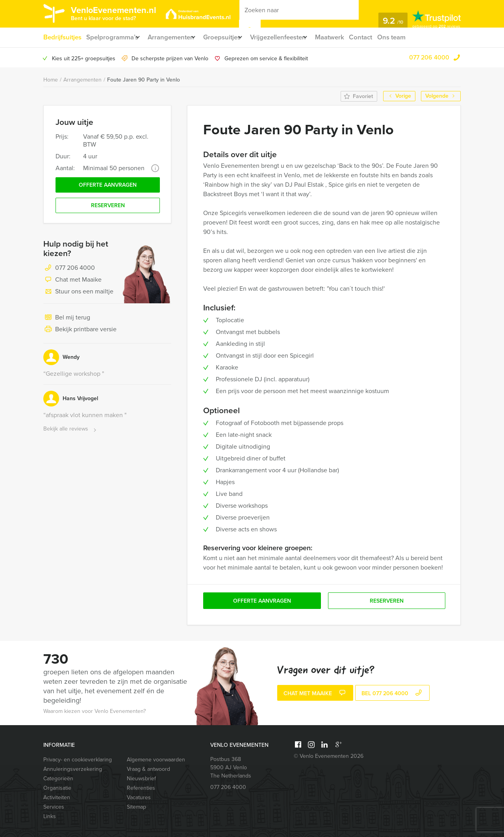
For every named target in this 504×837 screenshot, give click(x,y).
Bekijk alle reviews (71, 433)
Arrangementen (175, 37)
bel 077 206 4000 (393, 694)
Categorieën (58, 779)
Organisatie (57, 788)
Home (51, 80)
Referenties (141, 788)
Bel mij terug (67, 322)
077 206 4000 (429, 57)
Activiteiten (57, 797)
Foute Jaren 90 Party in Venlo (144, 80)
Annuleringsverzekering (73, 769)
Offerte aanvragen (108, 187)
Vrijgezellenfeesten (292, 37)
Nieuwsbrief (141, 779)
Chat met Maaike (72, 284)
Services (54, 807)
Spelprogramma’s (113, 37)
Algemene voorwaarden (156, 760)
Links (50, 816)
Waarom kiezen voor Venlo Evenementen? (94, 711)
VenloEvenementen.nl (124, 13)
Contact (381, 37)
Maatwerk (348, 37)
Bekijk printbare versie (80, 334)
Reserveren (108, 209)
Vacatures (139, 797)
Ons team (413, 37)
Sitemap (136, 807)
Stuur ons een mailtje (78, 296)
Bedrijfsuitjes (62, 37)
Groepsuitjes (231, 37)
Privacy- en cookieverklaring (78, 760)
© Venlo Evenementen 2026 (329, 756)
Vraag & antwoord (148, 769)
